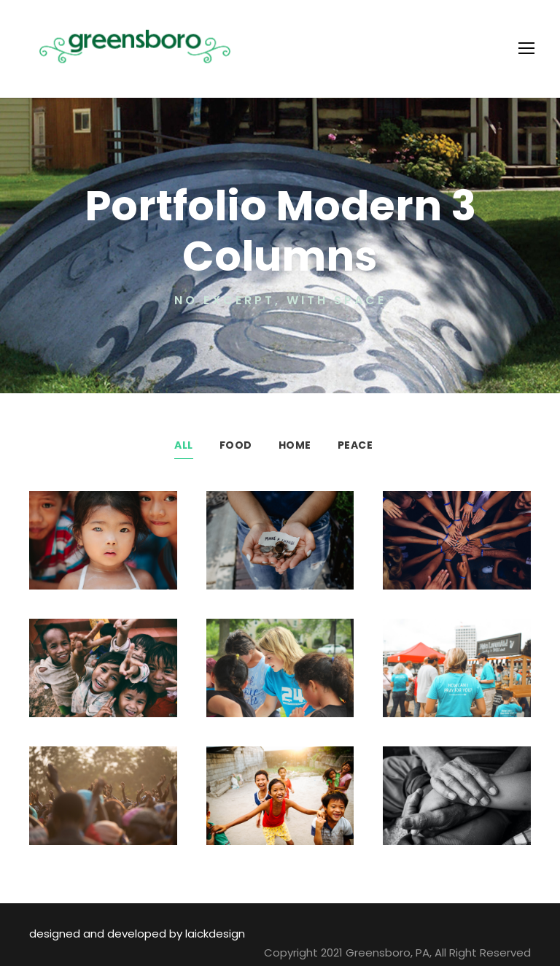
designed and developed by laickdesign (125, 934)
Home (294, 445)
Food (236, 445)
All (184, 445)
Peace (355, 445)
